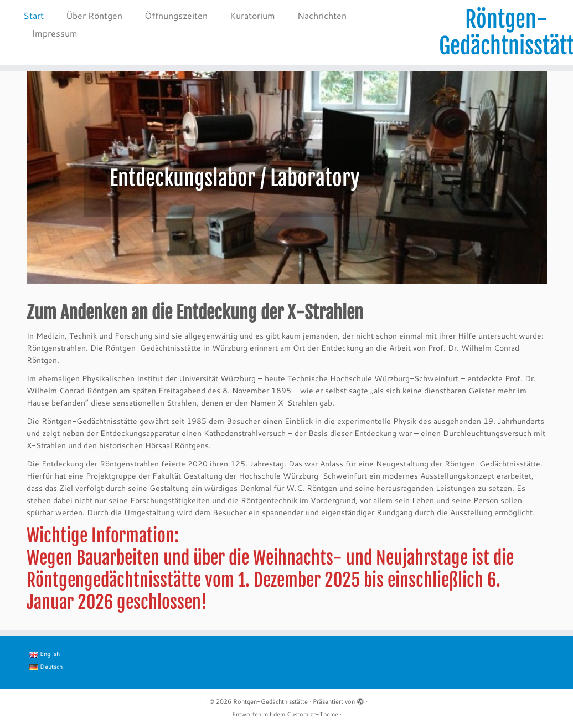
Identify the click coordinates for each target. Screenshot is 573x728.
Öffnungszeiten (176, 15)
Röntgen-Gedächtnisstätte (506, 33)
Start (33, 15)
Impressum (55, 33)
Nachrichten (322, 15)
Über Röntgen (94, 15)
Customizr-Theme (313, 714)
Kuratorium (252, 15)
